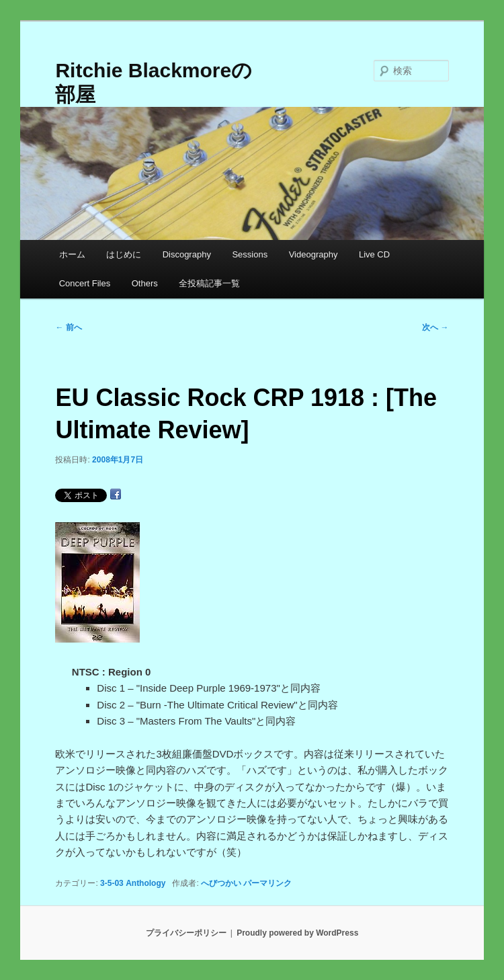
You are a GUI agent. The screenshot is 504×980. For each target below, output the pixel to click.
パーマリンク (267, 883)
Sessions (250, 254)
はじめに (124, 254)
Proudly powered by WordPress (297, 933)
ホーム (72, 254)
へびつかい (221, 883)
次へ (435, 327)
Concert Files (85, 283)
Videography (313, 254)
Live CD (374, 254)
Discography (187, 254)
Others (145, 283)
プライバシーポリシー (186, 933)
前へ (68, 327)
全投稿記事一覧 (209, 283)
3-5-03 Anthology (133, 883)
